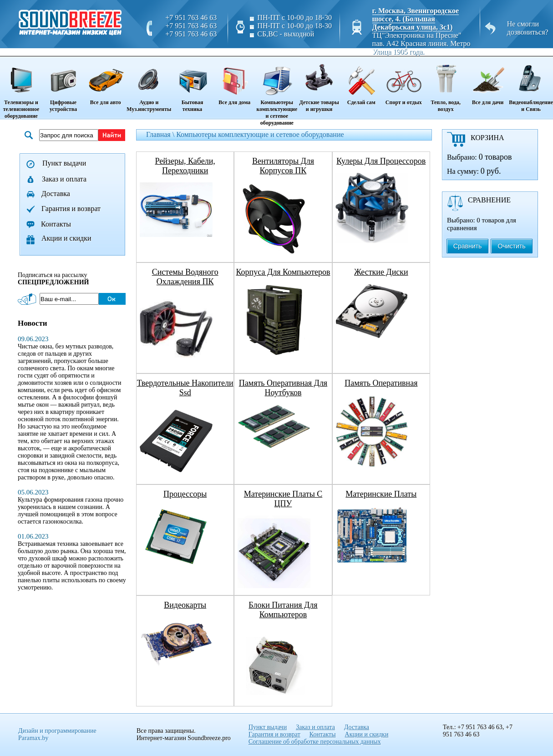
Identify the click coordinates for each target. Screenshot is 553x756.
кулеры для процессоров (381, 161)
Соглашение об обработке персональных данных (315, 742)
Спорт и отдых (403, 81)
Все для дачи (488, 81)
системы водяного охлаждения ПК (185, 277)
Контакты (56, 224)
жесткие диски (381, 272)
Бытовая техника (192, 85)
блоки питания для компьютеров (283, 610)
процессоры (185, 494)
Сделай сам (361, 81)
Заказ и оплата (64, 179)
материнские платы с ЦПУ (283, 499)
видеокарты (185, 605)
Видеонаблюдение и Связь (531, 85)
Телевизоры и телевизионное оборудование (21, 88)
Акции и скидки (66, 238)
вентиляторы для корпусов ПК (283, 166)
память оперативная (381, 383)
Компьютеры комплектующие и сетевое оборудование (277, 92)
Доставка (56, 194)
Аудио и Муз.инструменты (149, 85)
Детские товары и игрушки (319, 85)
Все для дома (235, 81)
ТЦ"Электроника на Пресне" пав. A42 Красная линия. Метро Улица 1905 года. (421, 43)
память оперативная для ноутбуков (283, 388)
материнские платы (381, 494)
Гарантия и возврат (71, 209)
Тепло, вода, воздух (446, 85)
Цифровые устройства (63, 85)
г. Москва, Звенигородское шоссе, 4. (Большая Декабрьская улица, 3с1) (416, 19)
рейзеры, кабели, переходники (185, 166)
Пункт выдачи (64, 163)
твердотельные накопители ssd (185, 388)
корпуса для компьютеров (283, 272)
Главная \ (161, 134)
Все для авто (105, 81)
